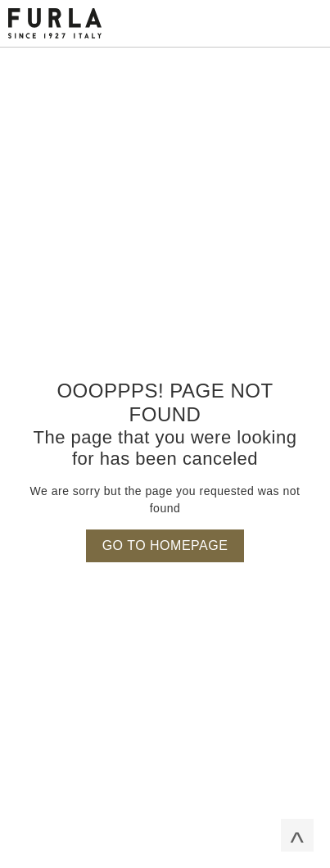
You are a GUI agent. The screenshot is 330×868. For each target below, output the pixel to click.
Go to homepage (165, 545)
